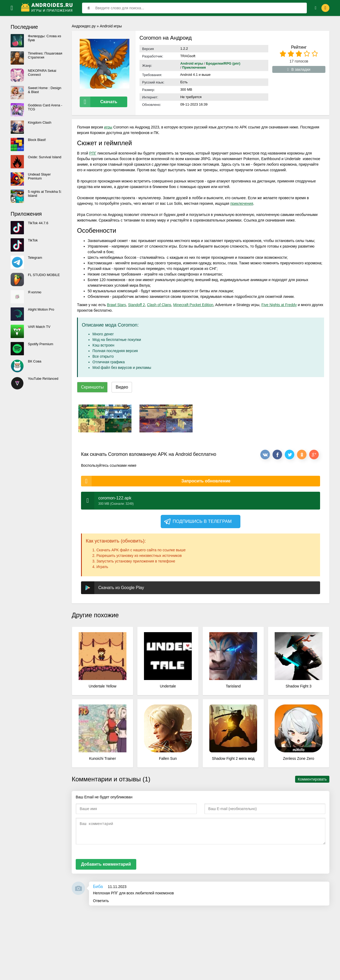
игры (108, 125)
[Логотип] (48, 8)
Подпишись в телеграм (197, 520)
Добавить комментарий (106, 862)
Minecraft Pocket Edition (193, 303)
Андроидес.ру (84, 26)
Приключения (194, 67)
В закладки (299, 69)
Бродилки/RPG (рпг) (223, 63)
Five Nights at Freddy (279, 303)
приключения (242, 202)
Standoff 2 (137, 303)
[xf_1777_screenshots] (105, 417)
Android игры (111, 26)
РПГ (93, 151)
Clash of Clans (159, 303)
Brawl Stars (117, 303)
